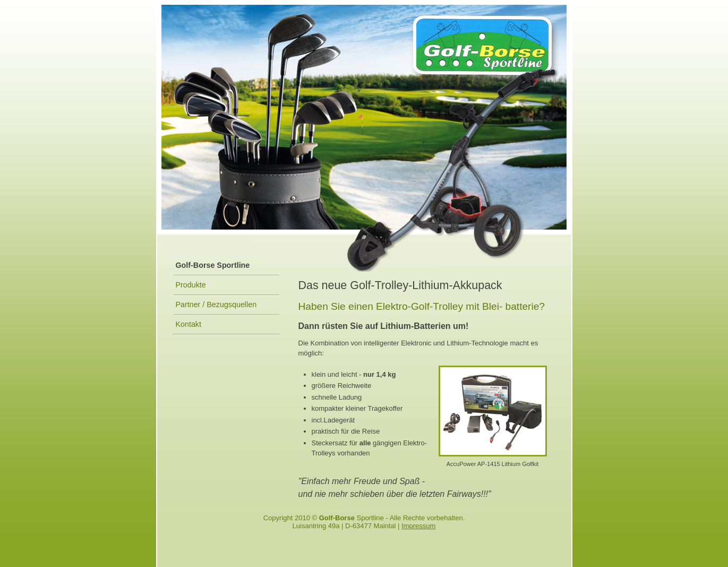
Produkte (191, 285)
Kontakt (189, 324)
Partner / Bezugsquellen (216, 304)
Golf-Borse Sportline (213, 265)
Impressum (418, 526)
